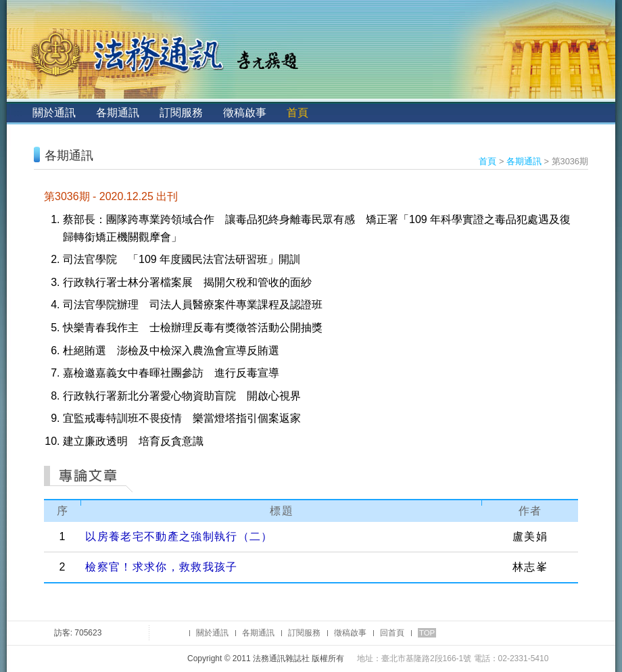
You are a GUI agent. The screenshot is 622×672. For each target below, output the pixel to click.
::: (18, 113)
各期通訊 (118, 113)
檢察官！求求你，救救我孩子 (161, 567)
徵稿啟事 (245, 113)
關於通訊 (54, 113)
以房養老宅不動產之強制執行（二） (179, 536)
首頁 (297, 113)
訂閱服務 (181, 113)
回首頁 (392, 633)
